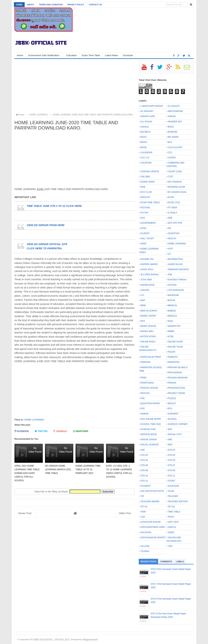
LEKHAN (145, 290)
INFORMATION (175, 259)
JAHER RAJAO (175, 264)
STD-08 (144, 470)
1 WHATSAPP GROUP (152, 106)
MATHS (171, 300)
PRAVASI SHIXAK (149, 388)
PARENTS (173, 357)
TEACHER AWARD (150, 502)
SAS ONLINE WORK (151, 419)
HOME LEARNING (34, 420)
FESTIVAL (145, 208)
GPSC (143, 228)
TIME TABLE (174, 512)
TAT (142, 496)
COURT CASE (175, 172)
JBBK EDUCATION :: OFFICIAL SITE (52, 639)
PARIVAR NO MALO (178, 367)
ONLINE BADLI (148, 342)
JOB (170, 275)
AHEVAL (172, 116)
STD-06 (144, 465)
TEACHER (173, 496)
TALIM (171, 491)
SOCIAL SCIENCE (150, 445)
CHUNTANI (146, 163)
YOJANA (145, 551)
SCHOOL (172, 419)
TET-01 (144, 507)
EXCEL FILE (174, 202)
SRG (170, 445)
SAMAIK (144, 414)
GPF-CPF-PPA (175, 223)
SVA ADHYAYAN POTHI (152, 491)
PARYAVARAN (175, 373)
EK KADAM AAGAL (177, 192)
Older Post (125, 513)
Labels (180, 562)
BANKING (173, 132)
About (31, 5)
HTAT (170, 249)
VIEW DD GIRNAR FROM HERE (46, 225)
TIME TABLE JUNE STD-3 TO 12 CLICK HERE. (54, 206)
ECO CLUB (146, 192)
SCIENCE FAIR (148, 429)
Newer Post (25, 513)
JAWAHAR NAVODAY (178, 269)
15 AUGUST (174, 106)
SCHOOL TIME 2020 (151, 424)
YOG (170, 546)
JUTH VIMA (146, 280)
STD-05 (171, 460)
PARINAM (145, 362)
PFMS (143, 378)
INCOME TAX (147, 259)
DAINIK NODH (148, 182)
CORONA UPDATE (150, 172)
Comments (166, 562)
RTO (170, 409)
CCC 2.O (145, 158)
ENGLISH (145, 197)
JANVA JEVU (147, 269)
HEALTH (172, 239)
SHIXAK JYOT (175, 434)
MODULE (172, 316)
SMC (170, 440)
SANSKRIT (173, 414)
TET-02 (171, 507)
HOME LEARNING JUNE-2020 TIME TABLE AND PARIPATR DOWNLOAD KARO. (91, 115)
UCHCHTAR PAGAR (151, 522)
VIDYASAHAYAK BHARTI (153, 538)
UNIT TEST (173, 522)
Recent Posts (148, 562)
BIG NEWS (173, 137)
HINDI (143, 244)
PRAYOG (145, 393)
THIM (143, 512)
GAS (143, 218)
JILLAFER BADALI (150, 275)
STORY (171, 481)
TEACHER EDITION (178, 502)
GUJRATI (145, 233)
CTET (170, 177)
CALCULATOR (175, 147)
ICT (169, 254)
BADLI (171, 127)
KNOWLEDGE (148, 285)
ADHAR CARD (148, 116)
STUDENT (146, 486)
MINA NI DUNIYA (149, 311)
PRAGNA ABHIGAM (177, 378)
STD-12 (144, 481)
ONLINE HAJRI (175, 342)
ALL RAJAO (146, 122)
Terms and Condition (51, 5)
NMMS (171, 331)
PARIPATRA (174, 362)
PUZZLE (172, 398)
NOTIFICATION (148, 337)
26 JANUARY (147, 111)
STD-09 (171, 470)
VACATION (146, 532)
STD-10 (144, 476)
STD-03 (171, 455)
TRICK (171, 517)
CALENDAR (146, 153)
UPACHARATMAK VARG (153, 527)
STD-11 (171, 476)
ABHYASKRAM (175, 111)
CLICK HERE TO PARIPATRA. (45, 248)
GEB (170, 218)
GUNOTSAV (174, 233)
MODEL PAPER (148, 316)
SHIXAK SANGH (149, 440)
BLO (170, 142)
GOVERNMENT (148, 223)
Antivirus (145, 127)
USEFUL (172, 527)
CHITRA (172, 158)
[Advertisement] (75, 86)
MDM (143, 305)
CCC (170, 153)
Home (19, 5)
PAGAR (171, 352)
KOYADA (172, 285)
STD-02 (144, 455)
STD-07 (171, 465)
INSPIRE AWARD (149, 264)
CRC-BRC (145, 177)
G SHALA (172, 213)
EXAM (171, 197)
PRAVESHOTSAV (176, 388)
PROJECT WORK (176, 393)
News (170, 321)
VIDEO (171, 532)
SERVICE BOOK (149, 434)
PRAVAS (172, 383)
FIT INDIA (172, 208)
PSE (143, 398)
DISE (143, 187)
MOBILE (172, 311)
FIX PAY (144, 213)
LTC (142, 295)
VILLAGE (145, 546)
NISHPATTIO (174, 326)
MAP (143, 300)
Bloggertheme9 (90, 639)
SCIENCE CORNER (178, 424)
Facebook (22, 431)
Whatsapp (81, 431)
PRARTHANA (147, 383)
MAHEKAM (173, 295)
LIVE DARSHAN (176, 290)
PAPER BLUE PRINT (151, 357)
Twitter (41, 431)
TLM (143, 517)
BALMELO (146, 132)
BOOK (144, 147)
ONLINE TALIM (175, 347)
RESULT (172, 403)
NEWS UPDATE (148, 326)
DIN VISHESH (175, 182)
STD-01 (171, 450)
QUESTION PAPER (150, 403)
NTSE (171, 337)
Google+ (60, 431)
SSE (143, 450)
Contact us (95, 5)
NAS (143, 321)
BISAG (144, 142)
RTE (143, 409)
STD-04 (144, 460)
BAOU (143, 137)
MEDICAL (172, 305)
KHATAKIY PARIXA (177, 280)
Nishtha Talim (147, 331)
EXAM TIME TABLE (150, 202)
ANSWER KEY (175, 122)
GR (169, 228)
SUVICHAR (173, 486)
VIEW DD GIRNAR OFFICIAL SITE (47, 244)
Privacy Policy (76, 5)
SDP (170, 429)
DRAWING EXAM (176, 187)
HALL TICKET (147, 239)
